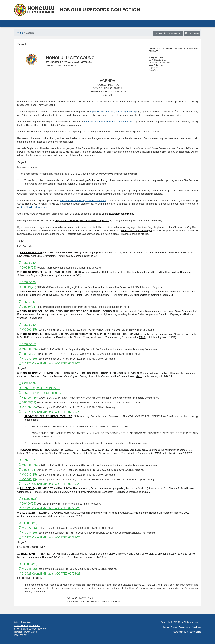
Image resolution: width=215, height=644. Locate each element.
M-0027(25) (28, 528)
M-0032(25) (28, 407)
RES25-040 (27, 263)
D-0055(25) (27, 402)
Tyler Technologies (192, 632)
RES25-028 (27, 282)
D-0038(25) (27, 268)
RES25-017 (27, 344)
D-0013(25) (27, 287)
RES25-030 (27, 325)
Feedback (196, 627)
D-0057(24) (27, 470)
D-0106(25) (27, 504)
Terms (166, 627)
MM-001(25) (28, 349)
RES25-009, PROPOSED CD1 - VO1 (42, 393)
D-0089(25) (27, 307)
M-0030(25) (28, 359)
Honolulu (41, 10)
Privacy (174, 627)
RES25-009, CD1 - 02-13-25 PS (39, 388)
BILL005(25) (28, 499)
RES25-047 (27, 302)
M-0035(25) (28, 475)
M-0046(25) (28, 569)
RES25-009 (27, 383)
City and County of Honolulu (27, 626)
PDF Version (192, 33)
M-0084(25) (28, 533)
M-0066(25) (28, 330)
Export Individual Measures (167, 33)
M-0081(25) (28, 479)
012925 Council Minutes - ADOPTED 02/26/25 (50, 363)
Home (20, 33)
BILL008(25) (28, 523)
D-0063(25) (27, 354)
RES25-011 (27, 460)
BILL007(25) (28, 564)
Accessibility (185, 627)
